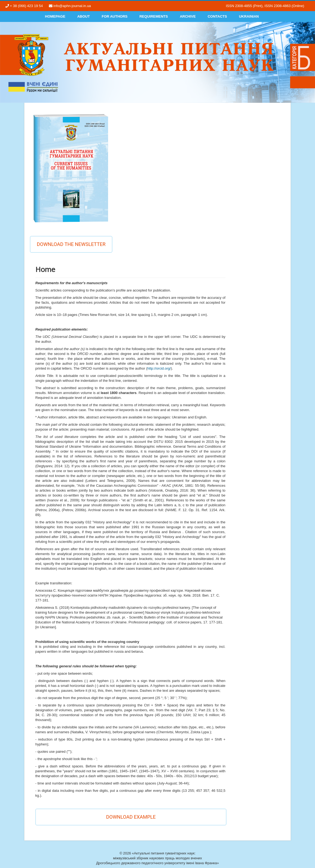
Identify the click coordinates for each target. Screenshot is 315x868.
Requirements (154, 16)
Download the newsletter (71, 244)
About (83, 16)
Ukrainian (249, 16)
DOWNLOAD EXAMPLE (131, 817)
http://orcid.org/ (159, 368)
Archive (188, 16)
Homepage (55, 16)
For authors (115, 16)
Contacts (217, 16)
